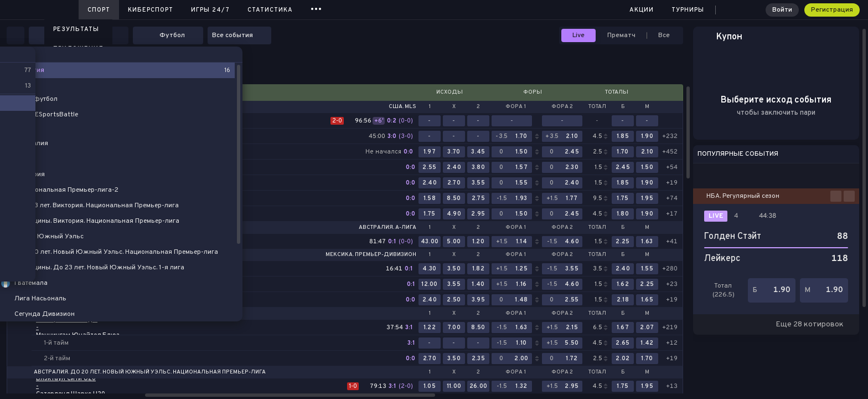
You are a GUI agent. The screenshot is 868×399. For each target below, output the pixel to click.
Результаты (76, 29)
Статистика (270, 10)
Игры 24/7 (210, 10)
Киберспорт (151, 10)
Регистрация (832, 10)
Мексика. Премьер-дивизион (371, 255)
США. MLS (402, 107)
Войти (782, 10)
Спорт (99, 10)
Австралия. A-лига (387, 228)
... (316, 8)
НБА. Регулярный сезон (743, 196)
